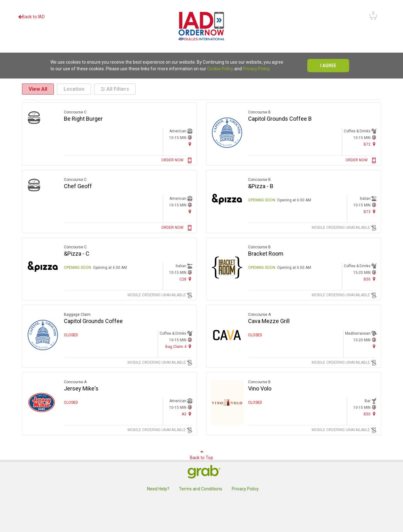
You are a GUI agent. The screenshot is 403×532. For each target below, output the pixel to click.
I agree (328, 66)
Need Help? (158, 489)
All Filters (115, 89)
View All (38, 89)
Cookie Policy (220, 69)
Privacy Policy (256, 69)
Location (74, 89)
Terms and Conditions (201, 489)
